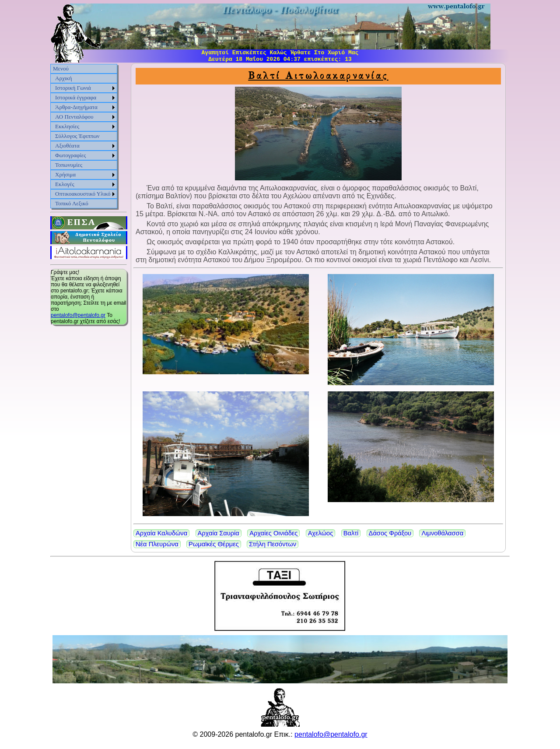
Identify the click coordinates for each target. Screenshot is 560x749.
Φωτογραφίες (70, 155)
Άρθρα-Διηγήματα (76, 107)
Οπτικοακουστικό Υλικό (83, 194)
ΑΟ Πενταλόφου (74, 117)
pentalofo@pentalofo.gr (78, 315)
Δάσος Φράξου (390, 533)
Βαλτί (351, 533)
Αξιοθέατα (67, 146)
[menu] (84, 136)
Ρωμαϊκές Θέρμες (214, 544)
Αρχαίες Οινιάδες (273, 533)
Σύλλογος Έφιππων (77, 136)
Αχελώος (321, 533)
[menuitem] (84, 69)
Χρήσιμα (65, 174)
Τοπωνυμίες (69, 165)
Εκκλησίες (67, 126)
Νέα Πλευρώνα (157, 544)
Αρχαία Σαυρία (219, 533)
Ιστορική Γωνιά (73, 88)
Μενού (61, 69)
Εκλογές (65, 184)
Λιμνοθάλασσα (442, 533)
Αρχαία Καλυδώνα (161, 533)
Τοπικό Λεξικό (72, 203)
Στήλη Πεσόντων (273, 544)
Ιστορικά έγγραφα (76, 97)
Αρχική (64, 78)
